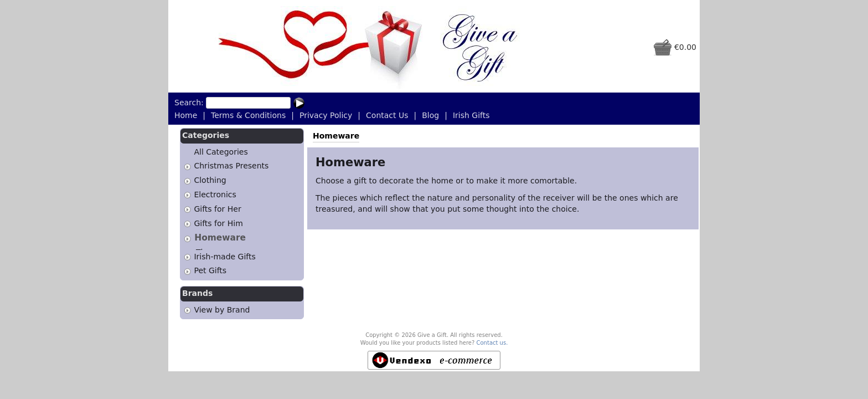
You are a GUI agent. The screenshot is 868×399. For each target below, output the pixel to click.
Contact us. (492, 340)
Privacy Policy (326, 115)
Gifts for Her (217, 209)
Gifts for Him (218, 223)
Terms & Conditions (248, 115)
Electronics (215, 195)
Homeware (220, 238)
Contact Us (387, 115)
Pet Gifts (210, 268)
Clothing (210, 180)
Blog (430, 115)
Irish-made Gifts (224, 253)
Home (186, 115)
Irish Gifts (471, 115)
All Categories (221, 152)
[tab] (187, 167)
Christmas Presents (231, 166)
